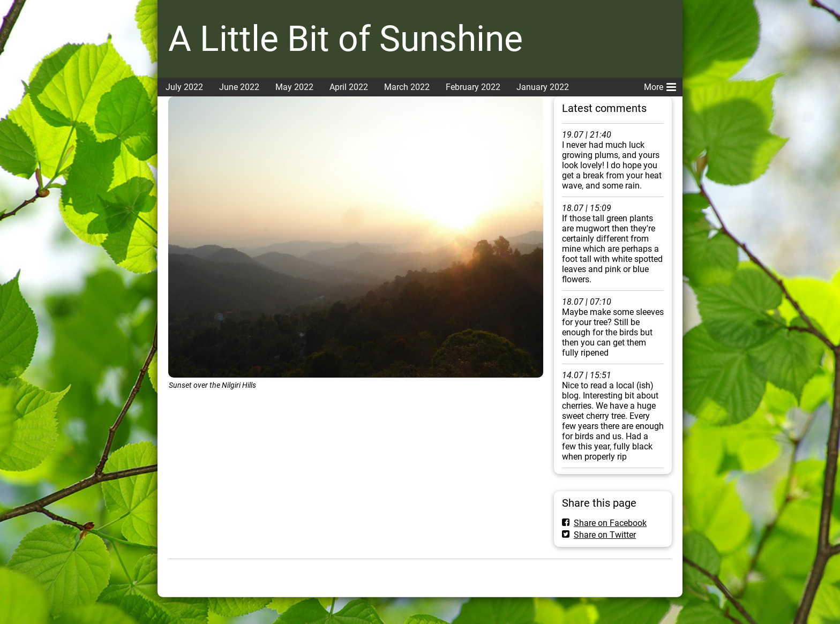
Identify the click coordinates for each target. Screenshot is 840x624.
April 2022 (349, 87)
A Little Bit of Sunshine (346, 39)
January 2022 (543, 87)
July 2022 (184, 87)
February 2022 (473, 87)
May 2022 (294, 87)
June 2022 (239, 87)
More (660, 85)
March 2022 (407, 87)
